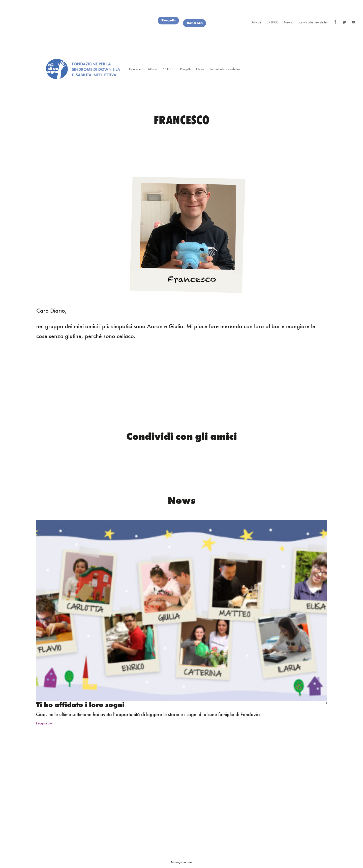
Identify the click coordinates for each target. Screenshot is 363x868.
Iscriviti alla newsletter (313, 22)
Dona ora (195, 23)
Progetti (168, 20)
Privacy (267, 785)
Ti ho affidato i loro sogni (80, 705)
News (288, 22)
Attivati (256, 22)
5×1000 (272, 22)
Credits (248, 785)
